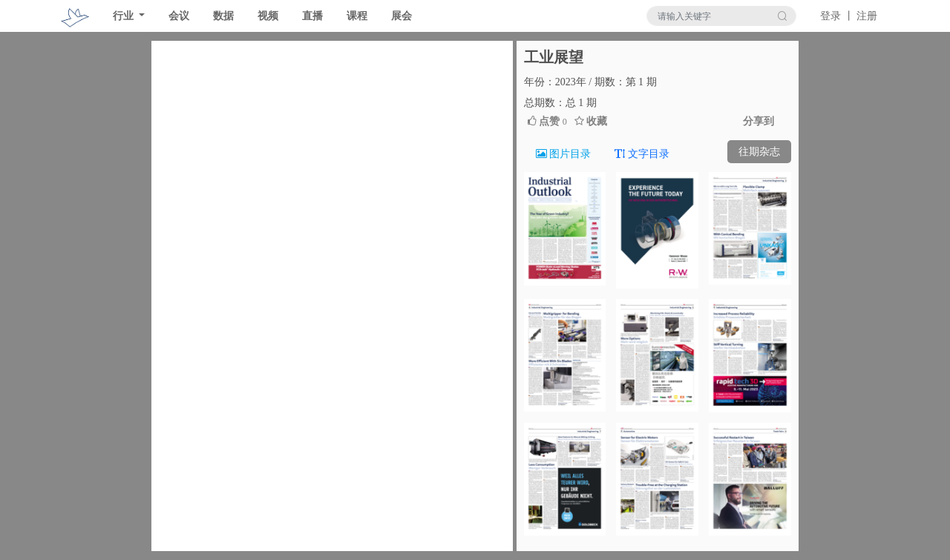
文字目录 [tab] (642, 154)
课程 (357, 16)
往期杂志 (759, 152)
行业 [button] (125, 16)
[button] (178, 296)
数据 (223, 16)
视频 (268, 16)
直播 (312, 16)
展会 (402, 16)
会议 (179, 16)
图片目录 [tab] (564, 154)
